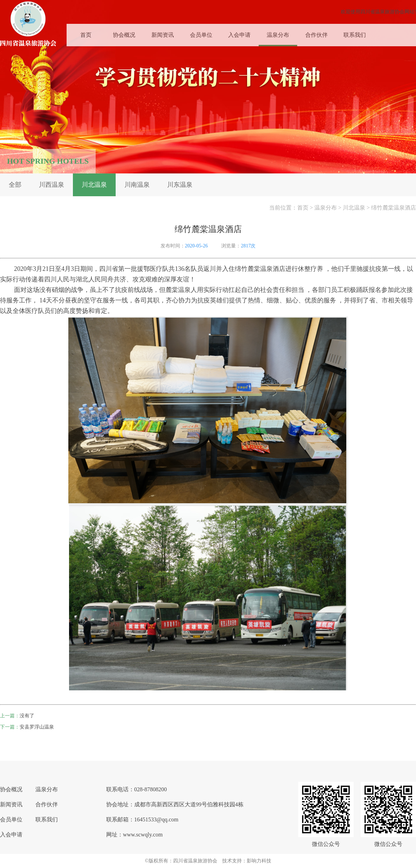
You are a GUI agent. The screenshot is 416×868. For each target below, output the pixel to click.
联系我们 (355, 34)
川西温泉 (52, 185)
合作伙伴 (316, 34)
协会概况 (124, 34)
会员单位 (201, 34)
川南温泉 (137, 185)
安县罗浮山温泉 (37, 727)
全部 (15, 185)
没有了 (27, 716)
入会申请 (239, 34)
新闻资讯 (163, 34)
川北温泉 (94, 185)
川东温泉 (180, 185)
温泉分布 (278, 34)
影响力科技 (259, 861)
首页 (86, 34)
